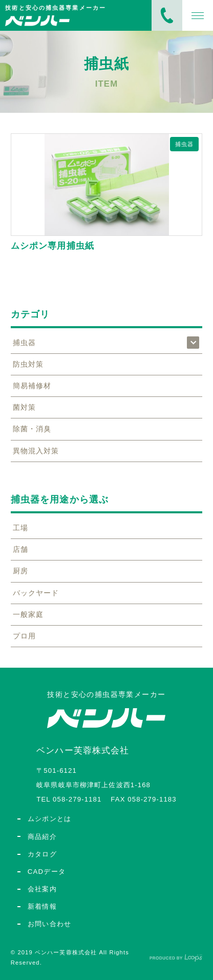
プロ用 (24, 636)
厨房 (20, 571)
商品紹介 (42, 837)
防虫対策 (28, 364)
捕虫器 (184, 144)
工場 (20, 528)
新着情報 (42, 906)
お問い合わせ (50, 924)
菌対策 (24, 407)
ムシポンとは (50, 819)
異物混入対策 (36, 451)
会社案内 (42, 889)
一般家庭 (28, 614)
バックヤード (36, 593)
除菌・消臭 (32, 429)
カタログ (42, 854)
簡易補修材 (32, 386)
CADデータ (47, 872)
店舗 (20, 549)
